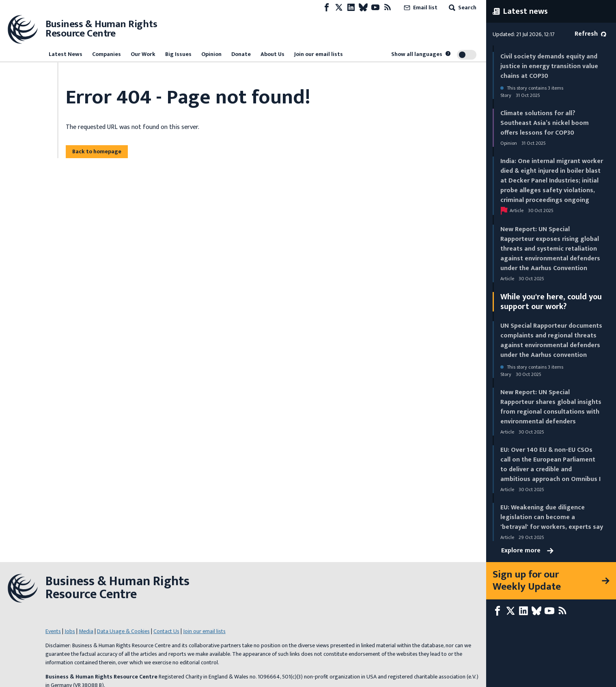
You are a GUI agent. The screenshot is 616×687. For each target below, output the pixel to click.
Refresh (590, 34)
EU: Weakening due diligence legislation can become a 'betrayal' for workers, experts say (552, 517)
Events (53, 631)
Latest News (66, 54)
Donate (241, 54)
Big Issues (178, 54)
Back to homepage (97, 151)
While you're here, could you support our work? (551, 302)
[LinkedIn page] (351, 8)
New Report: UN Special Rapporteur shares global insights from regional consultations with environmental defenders (551, 407)
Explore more (527, 551)
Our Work (143, 54)
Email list (420, 8)
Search (462, 8)
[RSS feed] (388, 8)
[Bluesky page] (363, 8)
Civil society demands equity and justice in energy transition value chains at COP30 (549, 66)
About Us (272, 54)
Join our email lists (319, 54)
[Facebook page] (327, 8)
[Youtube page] (375, 8)
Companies (107, 54)
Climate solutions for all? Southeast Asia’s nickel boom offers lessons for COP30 (545, 123)
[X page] (339, 8)
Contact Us (166, 631)
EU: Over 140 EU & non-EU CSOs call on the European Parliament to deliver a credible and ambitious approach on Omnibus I (550, 465)
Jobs (70, 631)
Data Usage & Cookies (123, 631)
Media (86, 631)
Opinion (211, 54)
